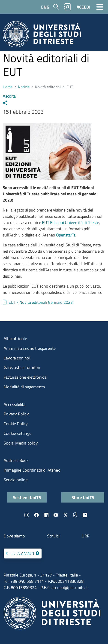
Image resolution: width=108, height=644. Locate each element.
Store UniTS (83, 497)
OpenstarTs (66, 235)
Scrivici (53, 536)
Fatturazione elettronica (25, 377)
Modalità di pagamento (24, 387)
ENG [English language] (45, 7)
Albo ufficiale (15, 339)
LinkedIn (46, 515)
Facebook (36, 515)
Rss (85, 515)
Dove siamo (14, 536)
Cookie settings (17, 433)
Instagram (27, 515)
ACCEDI (83, 7)
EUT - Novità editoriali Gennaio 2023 (41, 302)
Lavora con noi (17, 358)
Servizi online (16, 480)
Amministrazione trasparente (30, 348)
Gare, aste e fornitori (22, 367)
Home (8, 87)
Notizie (24, 87)
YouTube (56, 515)
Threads (75, 515)
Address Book (16, 460)
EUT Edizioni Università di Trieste (70, 222)
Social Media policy (21, 443)
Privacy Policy (16, 414)
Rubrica (67, 7)
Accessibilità (15, 404)
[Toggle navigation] (100, 7)
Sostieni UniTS (27, 497)
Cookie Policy (16, 424)
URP (86, 536)
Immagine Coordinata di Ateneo (32, 470)
